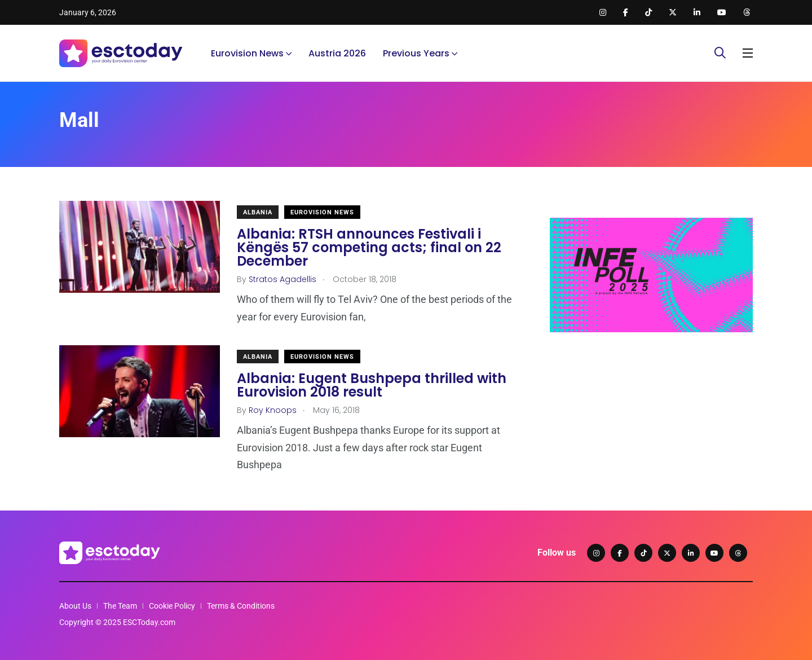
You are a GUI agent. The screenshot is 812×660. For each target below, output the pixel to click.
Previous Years (416, 53)
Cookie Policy (172, 606)
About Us (75, 606)
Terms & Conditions (241, 606)
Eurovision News (247, 53)
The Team (120, 606)
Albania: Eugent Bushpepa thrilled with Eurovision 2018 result (372, 385)
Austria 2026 (337, 53)
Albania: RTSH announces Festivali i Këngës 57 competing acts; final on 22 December (369, 247)
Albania (258, 212)
